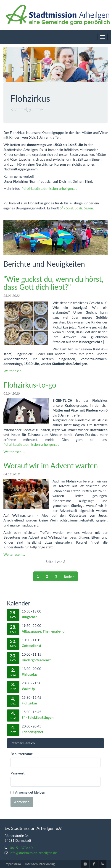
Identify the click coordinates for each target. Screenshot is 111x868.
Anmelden (22, 802)
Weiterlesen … (14, 371)
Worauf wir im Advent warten (51, 465)
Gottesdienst (31, 646)
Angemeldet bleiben (28, 792)
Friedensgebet (33, 732)
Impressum (13, 864)
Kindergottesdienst (36, 660)
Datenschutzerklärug (39, 864)
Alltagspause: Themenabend (43, 631)
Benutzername (22, 754)
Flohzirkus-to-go (30, 385)
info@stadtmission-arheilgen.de (33, 853)
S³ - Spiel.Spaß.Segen (38, 717)
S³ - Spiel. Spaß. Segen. (77, 208)
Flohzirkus (30, 703)
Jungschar (29, 617)
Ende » (69, 576)
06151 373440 (21, 848)
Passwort (18, 773)
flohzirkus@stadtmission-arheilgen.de (49, 188)
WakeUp (28, 689)
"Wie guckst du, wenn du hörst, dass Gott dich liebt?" (53, 283)
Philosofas (29, 674)
